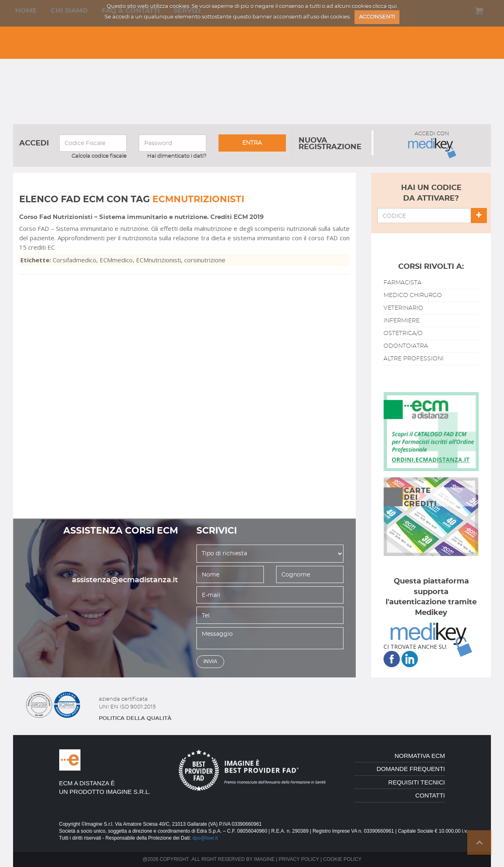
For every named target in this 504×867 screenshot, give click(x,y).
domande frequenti (411, 769)
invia (210, 661)
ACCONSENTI (377, 17)
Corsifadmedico (75, 260)
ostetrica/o (403, 333)
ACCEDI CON (432, 145)
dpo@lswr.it (205, 838)
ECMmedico (116, 260)
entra (252, 143)
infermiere (401, 321)
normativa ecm (420, 756)
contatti (430, 795)
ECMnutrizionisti (158, 260)
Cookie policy (342, 859)
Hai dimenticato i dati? (177, 156)
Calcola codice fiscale (99, 156)
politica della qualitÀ (135, 718)
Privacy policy (299, 859)
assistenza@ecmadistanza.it (125, 580)
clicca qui (385, 6)
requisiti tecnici (417, 782)
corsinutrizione (205, 260)
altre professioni (414, 359)
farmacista (403, 283)
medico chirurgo (413, 295)
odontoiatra (406, 346)
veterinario (403, 308)
